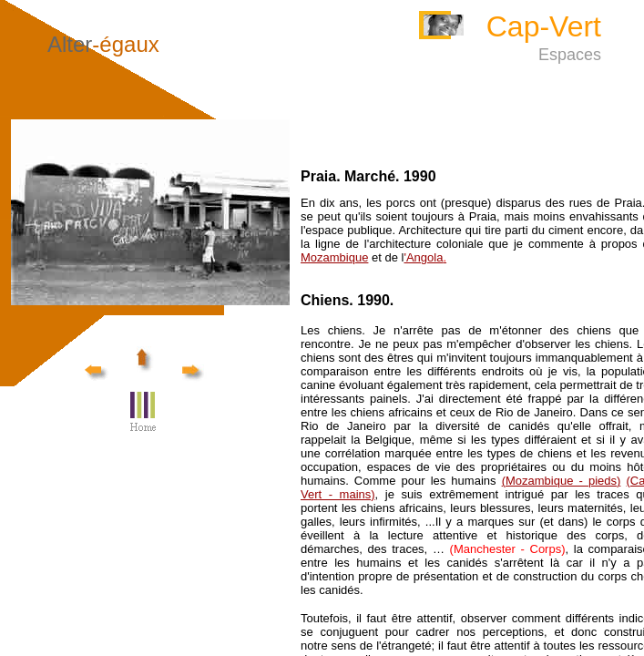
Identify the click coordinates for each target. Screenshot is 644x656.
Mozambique (334, 257)
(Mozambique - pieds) (562, 481)
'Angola (425, 257)
